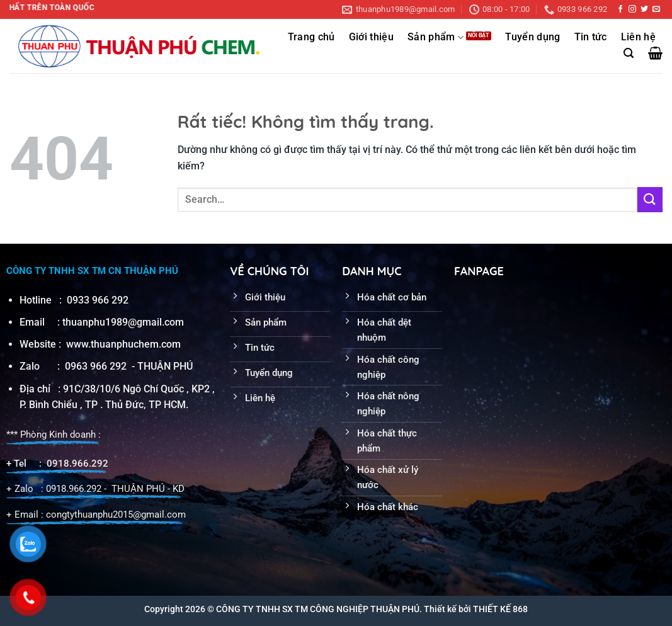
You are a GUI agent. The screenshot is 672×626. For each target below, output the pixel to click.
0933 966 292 (98, 300)
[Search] (629, 53)
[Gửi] (650, 199)
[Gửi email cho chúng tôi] (656, 9)
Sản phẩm (436, 37)
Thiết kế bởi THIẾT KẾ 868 (476, 609)
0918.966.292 (77, 464)
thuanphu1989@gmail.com (123, 322)
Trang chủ (311, 37)
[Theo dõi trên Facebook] (620, 9)
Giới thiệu (371, 37)
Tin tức (591, 37)
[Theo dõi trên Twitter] (644, 9)
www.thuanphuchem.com (125, 344)
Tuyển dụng (532, 37)
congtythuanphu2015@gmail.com (116, 515)
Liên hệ (638, 37)
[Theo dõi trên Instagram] (632, 9)
